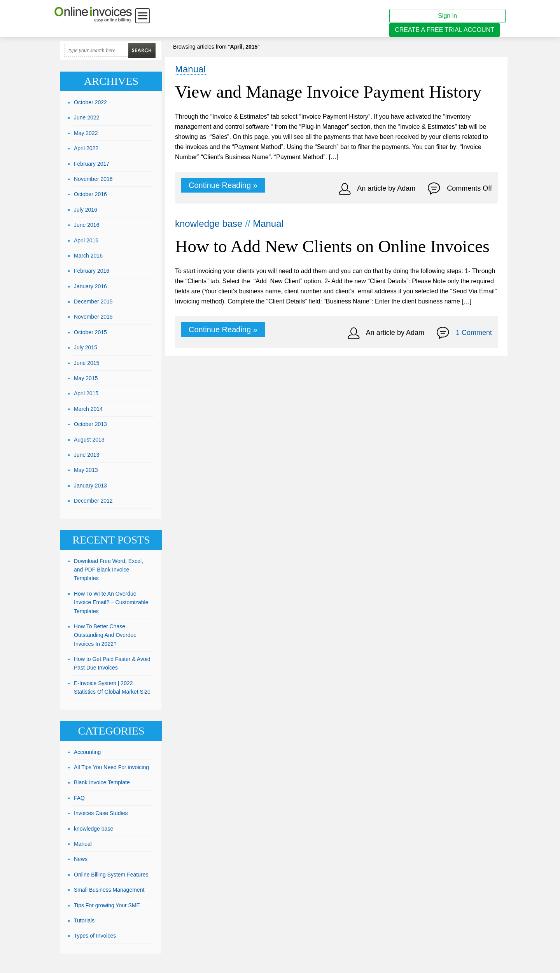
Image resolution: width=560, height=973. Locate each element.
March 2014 (88, 409)
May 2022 (86, 133)
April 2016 (86, 240)
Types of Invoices (95, 936)
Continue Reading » (223, 185)
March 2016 (88, 256)
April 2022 (86, 148)
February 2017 (92, 164)
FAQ (79, 798)
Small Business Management (109, 890)
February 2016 (92, 271)
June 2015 (87, 363)
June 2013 (87, 455)
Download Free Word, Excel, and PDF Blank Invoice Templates (108, 570)
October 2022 (90, 102)
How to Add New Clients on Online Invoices (332, 246)
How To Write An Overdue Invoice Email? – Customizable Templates (111, 602)
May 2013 (86, 470)
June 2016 (87, 225)
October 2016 (90, 194)
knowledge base (209, 224)
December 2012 (93, 501)
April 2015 (86, 393)
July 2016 (86, 210)
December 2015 (93, 302)
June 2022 (87, 117)
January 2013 (90, 486)
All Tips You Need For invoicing (111, 767)
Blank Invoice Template (102, 782)
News (81, 859)
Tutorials (84, 920)
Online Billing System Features (111, 875)
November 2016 (93, 179)
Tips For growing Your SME (107, 905)
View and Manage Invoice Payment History (328, 92)
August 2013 (89, 440)
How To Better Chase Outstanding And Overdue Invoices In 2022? (105, 635)
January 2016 (90, 286)
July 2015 (86, 347)
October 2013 (90, 424)
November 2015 (93, 317)
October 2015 (90, 332)
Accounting (87, 752)
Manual (190, 69)
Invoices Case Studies (101, 813)
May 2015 (86, 378)
